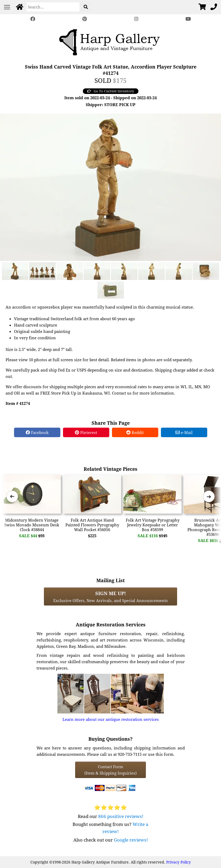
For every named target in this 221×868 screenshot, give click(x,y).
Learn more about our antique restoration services (111, 719)
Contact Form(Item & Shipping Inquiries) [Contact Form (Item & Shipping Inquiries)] (110, 770)
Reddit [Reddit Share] (135, 432)
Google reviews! (131, 840)
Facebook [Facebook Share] (37, 432)
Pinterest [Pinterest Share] (86, 432)
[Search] (53, 7)
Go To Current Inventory (111, 91)
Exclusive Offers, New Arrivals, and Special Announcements (110, 596)
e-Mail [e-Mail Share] (184, 432)
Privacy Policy (179, 862)
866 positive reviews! (121, 816)
